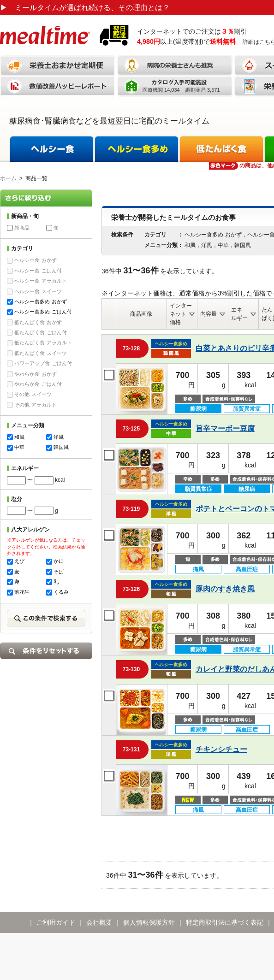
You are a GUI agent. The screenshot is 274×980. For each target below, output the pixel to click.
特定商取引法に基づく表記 (225, 922)
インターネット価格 (181, 314)
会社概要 (99, 922)
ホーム (8, 178)
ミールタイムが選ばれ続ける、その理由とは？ (85, 8)
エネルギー (239, 314)
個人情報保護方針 (149, 922)
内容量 (208, 314)
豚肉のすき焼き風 (225, 589)
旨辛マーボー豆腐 (225, 428)
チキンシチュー (221, 749)
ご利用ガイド (56, 922)
